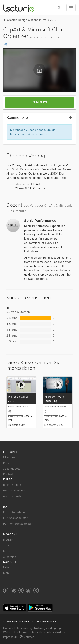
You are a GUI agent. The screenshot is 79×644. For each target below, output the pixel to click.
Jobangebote (12, 469)
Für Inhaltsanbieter (15, 518)
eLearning (10, 557)
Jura (6, 545)
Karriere (8, 551)
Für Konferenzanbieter (18, 524)
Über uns (9, 457)
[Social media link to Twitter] (13, 590)
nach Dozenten (13, 496)
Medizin (8, 540)
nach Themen (12, 485)
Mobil (7, 573)
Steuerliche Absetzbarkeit (48, 632)
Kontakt (8, 474)
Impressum (10, 637)
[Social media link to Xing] (36, 590)
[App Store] (15, 608)
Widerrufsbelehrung (16, 632)
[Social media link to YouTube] (29, 590)
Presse (8, 463)
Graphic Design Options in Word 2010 (32, 20)
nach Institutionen (15, 491)
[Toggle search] (59, 8)
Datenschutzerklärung (18, 628)
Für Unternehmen (15, 512)
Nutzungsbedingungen (49, 628)
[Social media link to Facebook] (6, 590)
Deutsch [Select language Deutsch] (28, 637)
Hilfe (6, 567)
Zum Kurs (40, 102)
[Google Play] (40, 608)
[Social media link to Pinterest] (21, 590)
